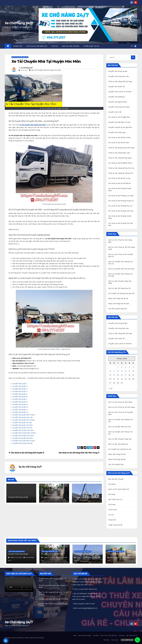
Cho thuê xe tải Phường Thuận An (121, 201)
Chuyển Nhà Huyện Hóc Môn (23, 430)
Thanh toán (113, 510)
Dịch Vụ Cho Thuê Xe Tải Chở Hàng (121, 247)
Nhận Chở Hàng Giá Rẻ (117, 304)
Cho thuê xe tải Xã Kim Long (119, 178)
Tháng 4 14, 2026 (49, 558)
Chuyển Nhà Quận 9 (20, 404)
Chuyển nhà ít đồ (115, 112)
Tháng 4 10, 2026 (115, 558)
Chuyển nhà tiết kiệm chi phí (119, 122)
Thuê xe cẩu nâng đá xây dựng (120, 158)
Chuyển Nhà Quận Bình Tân (23, 417)
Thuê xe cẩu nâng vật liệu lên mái (121, 168)
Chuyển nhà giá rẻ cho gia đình (120, 127)
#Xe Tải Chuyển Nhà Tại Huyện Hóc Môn (46, 70)
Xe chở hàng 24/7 (27, 68)
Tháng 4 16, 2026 (16, 558)
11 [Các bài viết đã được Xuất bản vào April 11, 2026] (129, 371)
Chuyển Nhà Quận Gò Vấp (22, 423)
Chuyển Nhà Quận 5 (20, 394)
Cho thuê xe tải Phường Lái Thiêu (121, 196)
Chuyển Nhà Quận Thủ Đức (23, 425)
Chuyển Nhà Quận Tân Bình (23, 438)
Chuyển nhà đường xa (117, 97)
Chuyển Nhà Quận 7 (20, 399)
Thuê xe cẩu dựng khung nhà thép (121, 148)
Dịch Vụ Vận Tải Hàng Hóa (118, 288)
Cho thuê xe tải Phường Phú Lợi (120, 206)
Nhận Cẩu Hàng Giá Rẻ (117, 298)
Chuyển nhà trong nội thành (119, 107)
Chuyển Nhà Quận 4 (20, 391)
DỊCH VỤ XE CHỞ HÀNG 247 (37, 46)
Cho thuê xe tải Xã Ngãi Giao (119, 117)
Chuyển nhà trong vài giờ (18, 497)
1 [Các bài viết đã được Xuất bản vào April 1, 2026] (118, 367)
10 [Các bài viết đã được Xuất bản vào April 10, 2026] (126, 371)
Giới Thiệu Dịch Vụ (115, 499)
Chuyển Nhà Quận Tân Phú (22, 428)
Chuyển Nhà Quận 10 (20, 407)
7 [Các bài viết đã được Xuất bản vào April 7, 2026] (114, 371)
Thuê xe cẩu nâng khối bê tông (86, 497)
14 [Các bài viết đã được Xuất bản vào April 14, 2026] (114, 375)
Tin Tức (55, 46)
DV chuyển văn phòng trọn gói (120, 293)
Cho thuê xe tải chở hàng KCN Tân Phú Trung (79, 453)
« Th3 (110, 389)
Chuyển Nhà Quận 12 (20, 412)
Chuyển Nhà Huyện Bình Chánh (24, 433)
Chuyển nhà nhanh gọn (117, 132)
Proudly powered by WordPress (14, 638)
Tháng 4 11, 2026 (82, 558)
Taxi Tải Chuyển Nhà (116, 309)
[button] (132, 46)
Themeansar (40, 638)
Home (75, 635)
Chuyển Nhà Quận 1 (20, 384)
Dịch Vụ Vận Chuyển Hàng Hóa (20, 57)
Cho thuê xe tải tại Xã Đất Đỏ (119, 183)
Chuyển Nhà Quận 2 (20, 386)
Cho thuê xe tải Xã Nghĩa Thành (120, 163)
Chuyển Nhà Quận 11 (20, 410)
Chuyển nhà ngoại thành (118, 102)
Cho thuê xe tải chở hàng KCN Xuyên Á (26, 453)
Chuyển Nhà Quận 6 (20, 397)
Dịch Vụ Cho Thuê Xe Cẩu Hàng (120, 240)
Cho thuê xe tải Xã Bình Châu (119, 137)
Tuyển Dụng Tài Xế (91, 46)
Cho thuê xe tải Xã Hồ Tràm (119, 143)
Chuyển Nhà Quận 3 (20, 389)
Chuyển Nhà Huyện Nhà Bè (22, 443)
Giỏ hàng (112, 494)
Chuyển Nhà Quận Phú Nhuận (24, 420)
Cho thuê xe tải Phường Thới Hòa (121, 211)
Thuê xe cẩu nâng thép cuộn (119, 153)
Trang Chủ (18, 46)
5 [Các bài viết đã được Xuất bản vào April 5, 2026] (133, 367)
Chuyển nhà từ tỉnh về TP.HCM (120, 92)
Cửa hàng (112, 484)
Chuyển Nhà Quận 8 (20, 402)
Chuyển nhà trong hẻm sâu (52, 497)
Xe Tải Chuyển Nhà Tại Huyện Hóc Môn (46, 61)
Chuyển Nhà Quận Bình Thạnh (24, 415)
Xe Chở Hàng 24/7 (19, 23)
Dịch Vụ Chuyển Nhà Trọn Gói (119, 269)
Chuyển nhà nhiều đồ (116, 87)
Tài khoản (112, 505)
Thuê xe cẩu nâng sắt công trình (121, 173)
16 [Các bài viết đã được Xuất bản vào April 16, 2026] (122, 375)
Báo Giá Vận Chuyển (71, 46)
